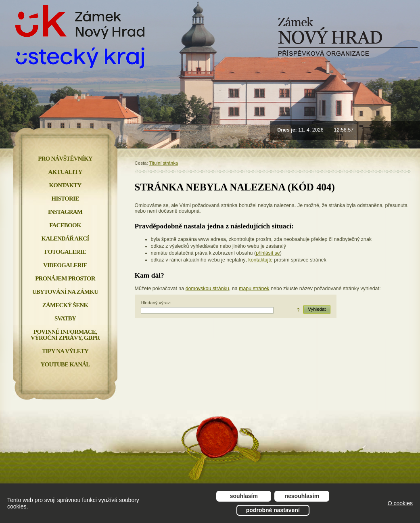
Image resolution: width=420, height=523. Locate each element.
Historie (65, 199)
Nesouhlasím (302, 496)
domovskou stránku (207, 289)
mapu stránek (254, 289)
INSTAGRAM (65, 212)
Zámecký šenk (65, 305)
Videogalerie (65, 265)
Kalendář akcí (65, 238)
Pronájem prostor (65, 278)
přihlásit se (268, 253)
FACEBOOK (65, 225)
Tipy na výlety (65, 351)
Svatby (65, 318)
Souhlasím (244, 496)
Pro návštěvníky (65, 159)
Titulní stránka (164, 163)
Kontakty (65, 185)
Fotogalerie (65, 252)
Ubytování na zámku (65, 292)
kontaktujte (260, 260)
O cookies (400, 503)
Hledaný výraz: (156, 303)
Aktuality (65, 172)
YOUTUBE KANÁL (65, 364)
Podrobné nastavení (273, 510)
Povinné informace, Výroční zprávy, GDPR (65, 335)
